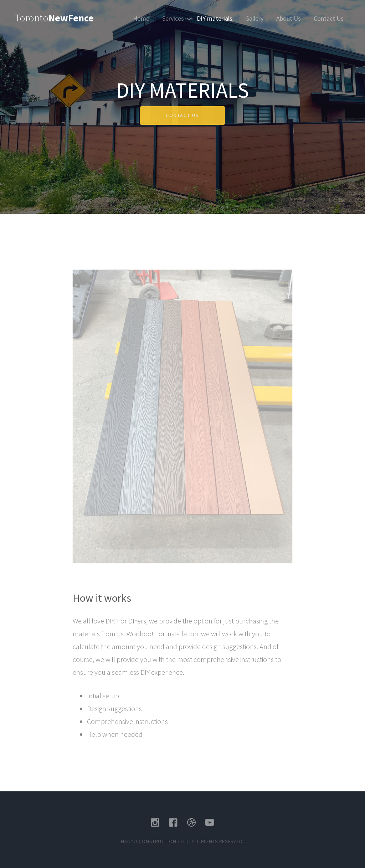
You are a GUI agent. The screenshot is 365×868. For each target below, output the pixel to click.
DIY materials (215, 18)
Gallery (254, 18)
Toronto (54, 18)
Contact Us (329, 18)
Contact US (182, 115)
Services (173, 18)
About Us (289, 18)
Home (141, 18)
